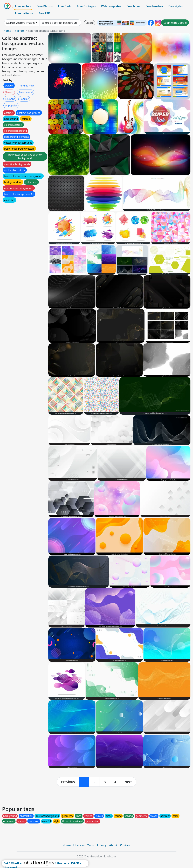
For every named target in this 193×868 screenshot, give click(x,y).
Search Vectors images (21, 23)
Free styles (175, 6)
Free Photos (45, 6)
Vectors (20, 31)
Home (7, 31)
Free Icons (133, 6)
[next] (128, 782)
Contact (125, 845)
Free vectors (23, 6)
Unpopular (11, 105)
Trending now (26, 86)
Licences (79, 845)
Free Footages (86, 6)
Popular (24, 99)
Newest (9, 92)
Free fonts (65, 6)
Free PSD (44, 13)
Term (91, 845)
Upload (90, 23)
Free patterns (24, 13)
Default (9, 86)
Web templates (111, 6)
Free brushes (154, 6)
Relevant (10, 99)
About (113, 845)
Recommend (26, 92)
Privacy (102, 845)
